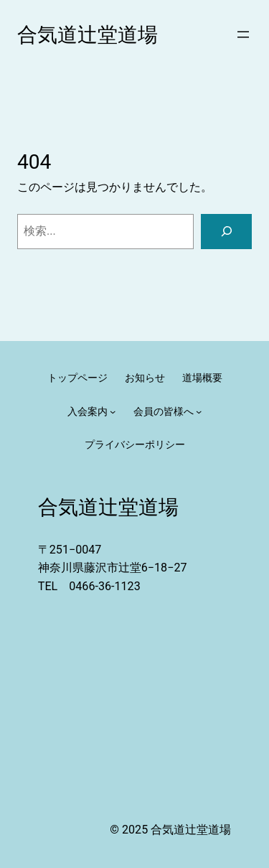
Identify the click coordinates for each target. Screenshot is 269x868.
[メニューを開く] (243, 34)
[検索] (226, 232)
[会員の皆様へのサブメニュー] (199, 411)
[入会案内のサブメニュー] (113, 411)
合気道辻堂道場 (88, 35)
